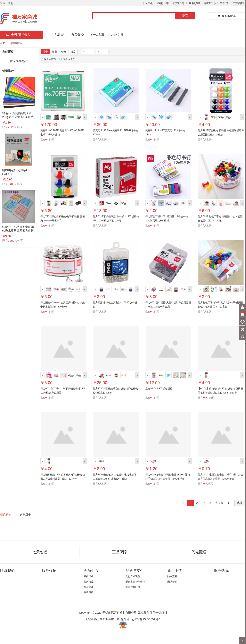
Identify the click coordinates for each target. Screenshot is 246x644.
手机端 (224, 3)
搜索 (185, 16)
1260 (11, 241)
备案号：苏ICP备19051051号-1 (141, 619)
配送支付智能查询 (135, 582)
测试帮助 (172, 582)
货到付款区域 (133, 587)
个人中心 (148, 3)
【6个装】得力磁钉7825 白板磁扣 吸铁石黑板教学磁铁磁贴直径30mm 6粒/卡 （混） (220, 393)
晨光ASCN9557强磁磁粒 (159, 389)
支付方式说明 (133, 576)
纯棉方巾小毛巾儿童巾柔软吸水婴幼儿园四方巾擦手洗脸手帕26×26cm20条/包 (18, 229)
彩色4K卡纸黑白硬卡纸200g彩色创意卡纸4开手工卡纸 (18, 115)
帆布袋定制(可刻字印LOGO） (16, 172)
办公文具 (117, 35)
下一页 (207, 503)
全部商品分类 (18, 35)
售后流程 (89, 592)
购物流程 (172, 576)
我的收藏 (194, 3)
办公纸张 (97, 35)
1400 (11, 184)
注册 (10, 3)
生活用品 (58, 35)
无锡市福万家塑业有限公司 (102, 619)
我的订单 (163, 3)
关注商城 (238, 3)
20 (204, 484)
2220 (11, 127)
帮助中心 (210, 3)
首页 (3, 43)
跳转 (240, 503)
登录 (3, 3)
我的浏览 (179, 3)
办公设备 (78, 35)
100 (205, 398)
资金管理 (89, 587)
